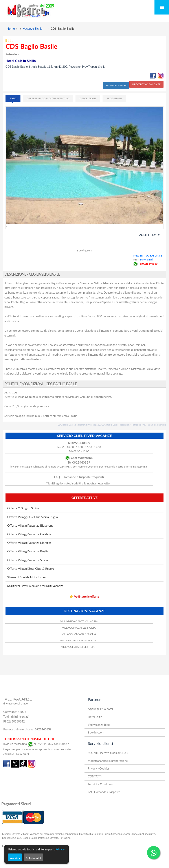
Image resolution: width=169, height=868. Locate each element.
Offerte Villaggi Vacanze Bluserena (30, 525)
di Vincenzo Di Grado (16, 703)
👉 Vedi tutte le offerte (84, 597)
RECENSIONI (114, 98)
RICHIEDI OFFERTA (116, 85)
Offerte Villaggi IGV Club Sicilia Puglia (33, 517)
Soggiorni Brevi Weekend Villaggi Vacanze (35, 586)
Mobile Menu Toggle (162, 7)
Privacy (60, 849)
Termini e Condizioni (101, 784)
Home (11, 28)
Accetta (15, 858)
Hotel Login (95, 717)
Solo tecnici (33, 858)
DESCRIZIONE (88, 98)
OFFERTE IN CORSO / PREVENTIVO (48, 98)
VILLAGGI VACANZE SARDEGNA (79, 640)
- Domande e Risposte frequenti (79, 477)
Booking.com (84, 250)
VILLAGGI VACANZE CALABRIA (79, 621)
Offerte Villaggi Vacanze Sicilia (28, 560)
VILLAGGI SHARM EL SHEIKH (79, 647)
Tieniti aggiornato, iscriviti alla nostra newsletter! (79, 483)
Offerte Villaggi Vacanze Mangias (29, 543)
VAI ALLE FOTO (150, 235)
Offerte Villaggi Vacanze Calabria (29, 534)
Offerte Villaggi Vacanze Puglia (28, 551)
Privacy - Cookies (99, 768)
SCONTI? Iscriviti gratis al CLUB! (108, 753)
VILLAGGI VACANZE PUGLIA (79, 634)
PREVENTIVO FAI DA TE (146, 84)
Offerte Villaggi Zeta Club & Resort (31, 569)
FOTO (13, 98)
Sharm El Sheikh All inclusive (26, 577)
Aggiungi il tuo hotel (100, 709)
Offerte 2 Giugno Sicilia (23, 508)
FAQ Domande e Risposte (104, 792)
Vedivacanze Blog (99, 725)
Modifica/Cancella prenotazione (108, 761)
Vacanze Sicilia (33, 28)
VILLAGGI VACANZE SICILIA (79, 628)
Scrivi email (147, 259)
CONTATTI (95, 776)
